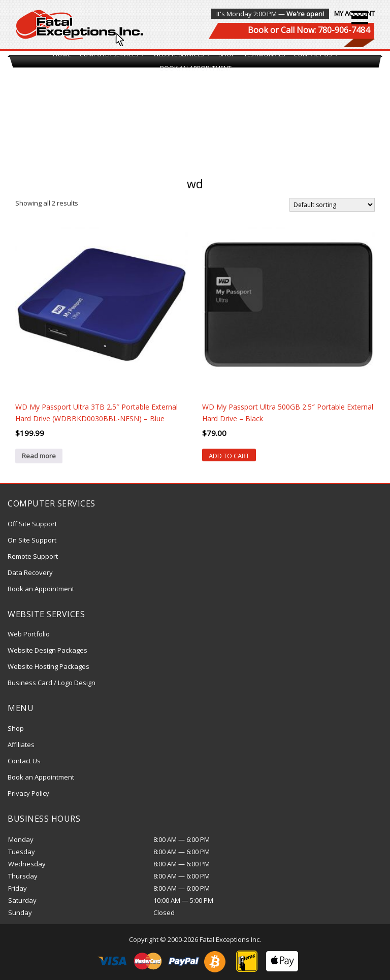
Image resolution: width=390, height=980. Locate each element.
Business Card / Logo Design (52, 683)
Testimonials (264, 54)
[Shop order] (332, 205)
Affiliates (21, 745)
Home (62, 54)
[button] (360, 18)
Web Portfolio (29, 634)
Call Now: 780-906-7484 (325, 30)
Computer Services (112, 54)
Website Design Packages (47, 650)
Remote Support (33, 556)
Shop (227, 54)
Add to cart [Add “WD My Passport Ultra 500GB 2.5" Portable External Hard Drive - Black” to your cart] (229, 456)
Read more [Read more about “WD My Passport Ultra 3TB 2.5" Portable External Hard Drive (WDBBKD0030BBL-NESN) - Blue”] (39, 456)
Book (258, 30)
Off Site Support (32, 524)
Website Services (182, 54)
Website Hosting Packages (48, 666)
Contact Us (316, 54)
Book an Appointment (196, 68)
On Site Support (32, 540)
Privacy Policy (28, 793)
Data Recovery (30, 572)
